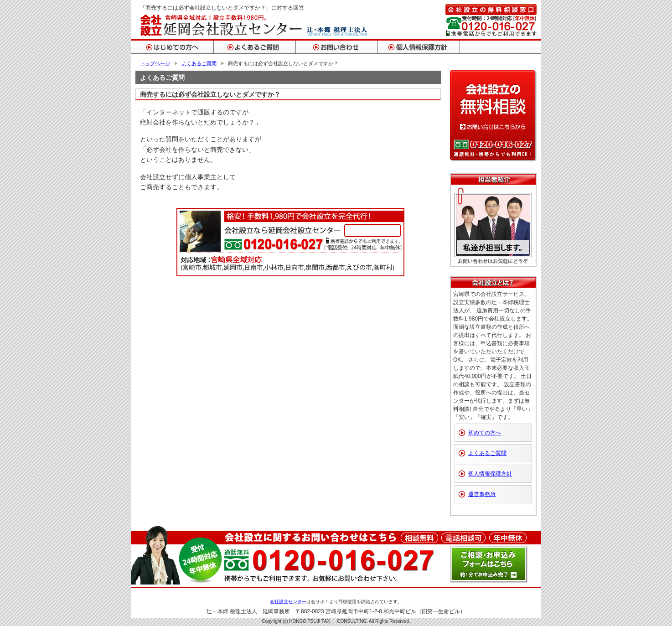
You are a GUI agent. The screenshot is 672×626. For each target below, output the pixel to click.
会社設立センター (288, 602)
